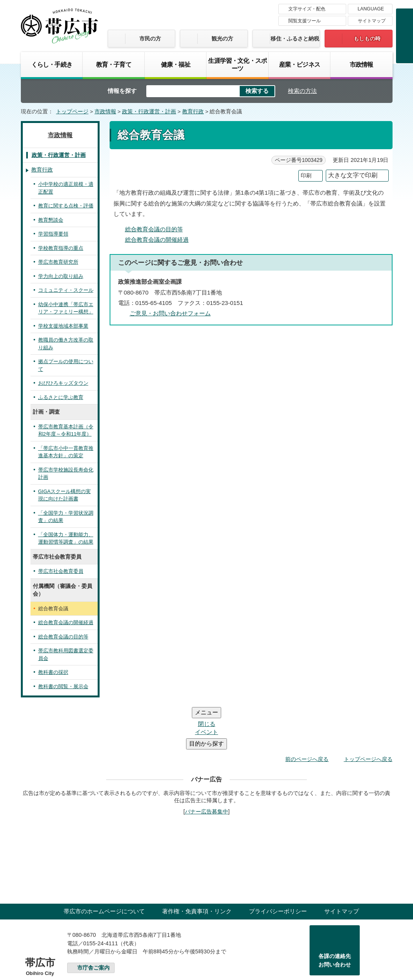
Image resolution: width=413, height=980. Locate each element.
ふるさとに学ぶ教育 (61, 397)
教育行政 (193, 112)
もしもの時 (367, 39)
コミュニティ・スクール (66, 290)
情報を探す (122, 91)
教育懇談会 (51, 220)
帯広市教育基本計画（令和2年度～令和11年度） (66, 430)
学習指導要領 (53, 234)
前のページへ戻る (307, 713)
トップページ (72, 112)
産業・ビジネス (300, 64)
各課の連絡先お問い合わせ (335, 914)
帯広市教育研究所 (58, 262)
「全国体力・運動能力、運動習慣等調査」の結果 (66, 538)
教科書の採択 (53, 672)
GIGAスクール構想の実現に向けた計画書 (64, 495)
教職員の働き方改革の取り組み (66, 344)
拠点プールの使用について (66, 365)
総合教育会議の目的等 (154, 229)
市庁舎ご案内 (93, 922)
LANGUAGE (371, 9)
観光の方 (222, 39)
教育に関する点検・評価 (66, 206)
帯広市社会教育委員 (61, 571)
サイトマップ (372, 21)
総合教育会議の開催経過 (157, 240)
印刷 (306, 176)
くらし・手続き (52, 64)
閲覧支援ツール (305, 21)
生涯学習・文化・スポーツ (237, 64)
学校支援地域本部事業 (63, 326)
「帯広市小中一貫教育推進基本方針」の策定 (66, 452)
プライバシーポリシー (278, 865)
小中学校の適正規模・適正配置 (66, 188)
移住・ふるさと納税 (295, 39)
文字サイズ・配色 (307, 9)
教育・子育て (114, 64)
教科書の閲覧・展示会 (63, 686)
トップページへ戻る (368, 713)
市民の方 (150, 39)
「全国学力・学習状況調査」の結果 (66, 517)
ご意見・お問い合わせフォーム (170, 313)
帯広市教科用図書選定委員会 (66, 654)
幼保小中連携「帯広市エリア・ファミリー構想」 (66, 308)
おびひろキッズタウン (63, 383)
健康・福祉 (176, 64)
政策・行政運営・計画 (149, 112)
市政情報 (361, 64)
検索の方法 (302, 91)
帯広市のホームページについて (104, 865)
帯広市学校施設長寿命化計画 (66, 474)
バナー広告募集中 (206, 765)
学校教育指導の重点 (61, 248)
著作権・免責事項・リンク (197, 865)
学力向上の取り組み (61, 276)
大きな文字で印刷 (353, 175)
